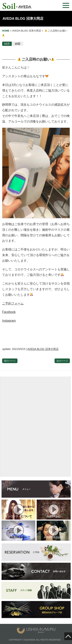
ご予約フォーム (13, 303)
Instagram (9, 321)
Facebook (9, 312)
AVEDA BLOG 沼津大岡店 (23, 19)
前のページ (10, 361)
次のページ (62, 361)
